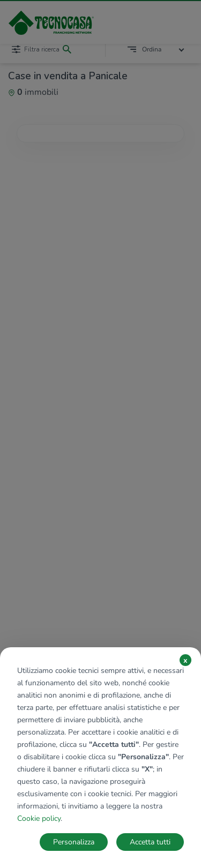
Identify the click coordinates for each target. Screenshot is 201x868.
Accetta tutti (150, 842)
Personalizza (74, 842)
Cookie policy (39, 818)
